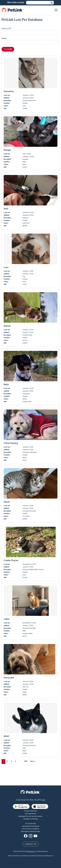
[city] (31, 33)
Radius (4, 39)
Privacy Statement (31, 795)
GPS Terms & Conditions (31, 813)
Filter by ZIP (6, 29)
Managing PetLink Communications (31, 801)
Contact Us (31, 829)
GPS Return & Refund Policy (31, 816)
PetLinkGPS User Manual (30, 810)
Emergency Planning (30, 803)
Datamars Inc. (32, 836)
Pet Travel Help (31, 808)
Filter (8, 49)
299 (26, 761)
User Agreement (31, 798)
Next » (33, 761)
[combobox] (31, 43)
